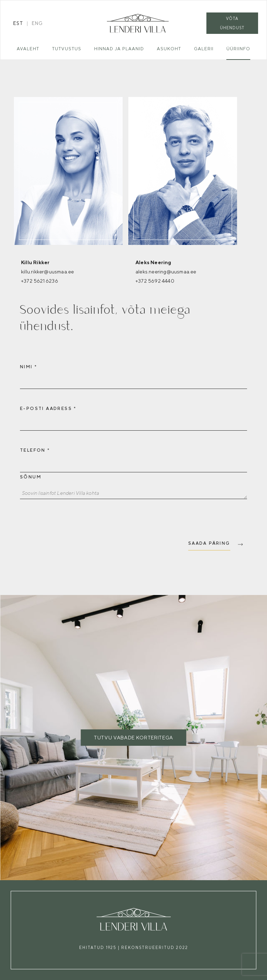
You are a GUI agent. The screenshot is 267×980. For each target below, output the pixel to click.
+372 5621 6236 (40, 281)
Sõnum (31, 477)
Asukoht (169, 49)
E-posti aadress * (48, 409)
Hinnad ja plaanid (119, 49)
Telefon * (35, 450)
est (18, 23)
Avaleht (28, 49)
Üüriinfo (238, 49)
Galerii (204, 49)
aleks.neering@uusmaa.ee (166, 272)
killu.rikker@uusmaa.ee (47, 272)
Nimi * (29, 367)
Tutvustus (67, 49)
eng (37, 23)
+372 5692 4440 (155, 281)
